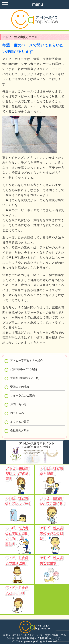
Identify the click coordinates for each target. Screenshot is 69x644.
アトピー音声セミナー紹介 (27, 360)
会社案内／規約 (20, 430)
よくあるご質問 (20, 422)
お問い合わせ (18, 404)
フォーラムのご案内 (22, 395)
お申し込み (17, 413)
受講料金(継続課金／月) (25, 378)
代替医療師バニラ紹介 (24, 369)
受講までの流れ (20, 387)
